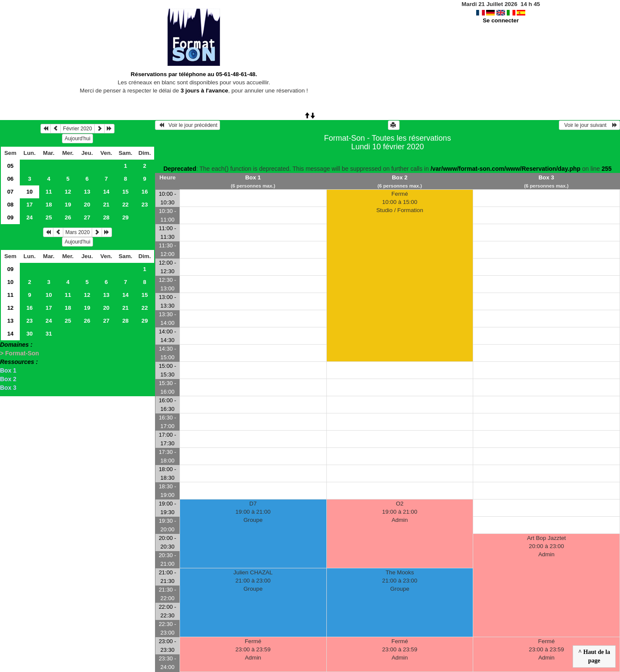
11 (49, 192)
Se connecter (501, 20)
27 (87, 217)
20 (87, 205)
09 (11, 217)
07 (11, 192)
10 (11, 282)
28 (106, 217)
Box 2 (8, 379)
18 (49, 205)
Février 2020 (77, 129)
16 (144, 192)
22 (126, 205)
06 (11, 179)
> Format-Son (20, 353)
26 (68, 217)
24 (29, 217)
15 (126, 192)
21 (106, 205)
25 (49, 217)
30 (29, 334)
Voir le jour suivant (589, 125)
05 (11, 166)
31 (49, 334)
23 (144, 205)
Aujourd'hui (77, 139)
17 (29, 205)
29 (126, 217)
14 (106, 192)
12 (68, 192)
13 (87, 192)
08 (11, 205)
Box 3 (8, 388)
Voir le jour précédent (188, 125)
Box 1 (8, 370)
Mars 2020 (78, 232)
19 (68, 205)
